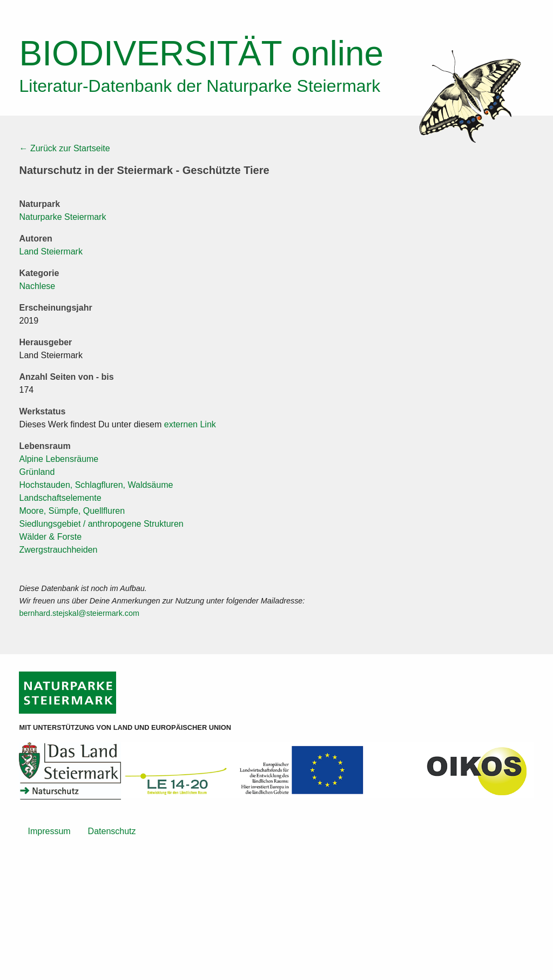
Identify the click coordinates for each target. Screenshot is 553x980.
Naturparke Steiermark (62, 217)
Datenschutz (112, 831)
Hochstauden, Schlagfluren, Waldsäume (96, 485)
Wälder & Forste (50, 537)
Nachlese (37, 286)
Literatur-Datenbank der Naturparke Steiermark (200, 86)
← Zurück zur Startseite (64, 148)
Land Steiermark (50, 251)
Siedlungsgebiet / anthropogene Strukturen (101, 524)
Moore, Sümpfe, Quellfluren (72, 511)
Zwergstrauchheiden (58, 550)
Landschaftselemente (60, 498)
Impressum (49, 831)
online (201, 53)
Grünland (37, 472)
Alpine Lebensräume (59, 459)
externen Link (190, 424)
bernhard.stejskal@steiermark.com (79, 613)
